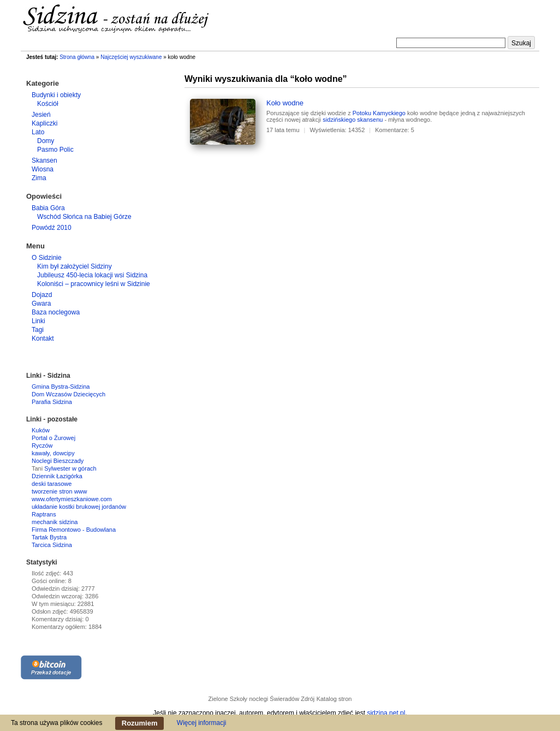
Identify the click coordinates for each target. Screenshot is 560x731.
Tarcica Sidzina (52, 545)
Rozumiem (140, 723)
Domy (46, 141)
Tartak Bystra (49, 537)
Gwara (41, 304)
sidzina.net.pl (386, 713)
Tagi (38, 330)
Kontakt (43, 338)
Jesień (41, 115)
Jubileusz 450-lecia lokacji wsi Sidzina (92, 275)
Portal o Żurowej (53, 438)
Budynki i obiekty (56, 95)
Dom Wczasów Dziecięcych (68, 394)
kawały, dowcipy (53, 453)
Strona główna (77, 57)
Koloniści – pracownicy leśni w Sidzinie (94, 284)
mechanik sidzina (55, 522)
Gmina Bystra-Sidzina (61, 387)
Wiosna (43, 169)
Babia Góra (48, 208)
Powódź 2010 (52, 228)
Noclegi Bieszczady (58, 461)
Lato (38, 132)
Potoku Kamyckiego (379, 113)
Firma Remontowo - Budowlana (74, 530)
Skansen (44, 161)
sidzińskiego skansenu (353, 120)
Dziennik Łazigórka (57, 476)
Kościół (48, 104)
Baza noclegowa (56, 312)
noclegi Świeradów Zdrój (282, 699)
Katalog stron (334, 699)
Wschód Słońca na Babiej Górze (84, 217)
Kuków (41, 430)
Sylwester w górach (70, 468)
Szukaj (521, 43)
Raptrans (44, 514)
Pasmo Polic (55, 150)
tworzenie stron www (59, 491)
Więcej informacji (202, 723)
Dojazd (42, 295)
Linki (38, 321)
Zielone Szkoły (228, 699)
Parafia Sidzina (52, 402)
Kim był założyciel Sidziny (75, 266)
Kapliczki (44, 123)
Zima (39, 178)
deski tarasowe (52, 484)
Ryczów (42, 445)
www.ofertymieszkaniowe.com (72, 499)
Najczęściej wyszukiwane (131, 57)
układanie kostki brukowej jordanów (79, 507)
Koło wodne (285, 103)
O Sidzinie (47, 258)
